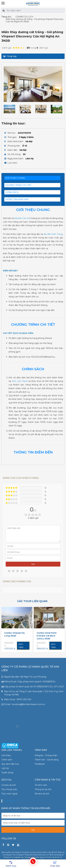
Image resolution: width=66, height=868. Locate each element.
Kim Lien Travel (20, 381)
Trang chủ (6, 17)
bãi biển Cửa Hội (22, 218)
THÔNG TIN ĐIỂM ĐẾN (17, 199)
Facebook (10, 801)
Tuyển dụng (7, 773)
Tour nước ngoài (9, 794)
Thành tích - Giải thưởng (47, 760)
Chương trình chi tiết (18, 185)
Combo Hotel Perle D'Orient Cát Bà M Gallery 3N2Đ (47, 636)
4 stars (22, 571)
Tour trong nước (9, 789)
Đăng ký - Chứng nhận (46, 755)
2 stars (13, 571)
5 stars (26, 571)
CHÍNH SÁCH (12, 192)
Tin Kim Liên (41, 785)
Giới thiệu (6, 755)
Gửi (33, 564)
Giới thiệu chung (15, 178)
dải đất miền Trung (53, 234)
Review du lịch (42, 794)
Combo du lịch (9, 785)
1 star (9, 571)
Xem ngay (21, 646)
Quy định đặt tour (10, 764)
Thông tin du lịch (43, 789)
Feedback (40, 764)
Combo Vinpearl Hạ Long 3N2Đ (14, 634)
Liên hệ (5, 768)
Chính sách (7, 760)
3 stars (18, 571)
